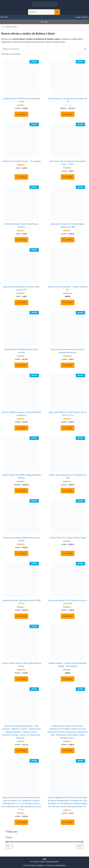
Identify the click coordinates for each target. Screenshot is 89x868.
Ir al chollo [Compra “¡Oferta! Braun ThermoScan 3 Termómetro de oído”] (68, 491)
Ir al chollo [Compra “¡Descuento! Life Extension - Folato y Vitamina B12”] (68, 302)
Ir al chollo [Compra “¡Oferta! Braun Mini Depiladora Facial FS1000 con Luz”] (21, 616)
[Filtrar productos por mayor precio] (80, 846)
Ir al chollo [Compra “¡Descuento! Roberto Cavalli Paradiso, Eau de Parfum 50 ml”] (68, 428)
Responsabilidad (53, 862)
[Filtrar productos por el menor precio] (9, 846)
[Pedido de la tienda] (44, 49)
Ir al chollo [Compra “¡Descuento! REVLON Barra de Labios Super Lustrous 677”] (21, 302)
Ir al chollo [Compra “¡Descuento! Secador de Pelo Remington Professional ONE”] (68, 240)
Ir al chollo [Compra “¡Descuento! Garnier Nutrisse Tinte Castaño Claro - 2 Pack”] (68, 177)
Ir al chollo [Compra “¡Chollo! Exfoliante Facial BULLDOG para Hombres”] (21, 240)
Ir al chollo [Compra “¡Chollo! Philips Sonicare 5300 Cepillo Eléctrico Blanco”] (21, 679)
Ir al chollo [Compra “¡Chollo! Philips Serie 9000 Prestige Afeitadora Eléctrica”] (21, 491)
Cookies (42, 862)
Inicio (4, 27)
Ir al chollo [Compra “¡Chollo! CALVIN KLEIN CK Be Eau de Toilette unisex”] (21, 114)
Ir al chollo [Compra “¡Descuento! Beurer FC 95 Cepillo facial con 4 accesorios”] (68, 616)
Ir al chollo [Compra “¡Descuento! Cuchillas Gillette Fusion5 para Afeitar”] (21, 553)
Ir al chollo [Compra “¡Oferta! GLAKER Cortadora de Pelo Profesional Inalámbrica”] (21, 428)
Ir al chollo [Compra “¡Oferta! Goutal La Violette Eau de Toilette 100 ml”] (68, 114)
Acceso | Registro (82, 17)
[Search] (57, 12)
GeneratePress (60, 865)
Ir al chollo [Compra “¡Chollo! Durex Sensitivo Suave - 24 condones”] (21, 177)
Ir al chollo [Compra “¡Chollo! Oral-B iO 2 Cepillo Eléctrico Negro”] (68, 553)
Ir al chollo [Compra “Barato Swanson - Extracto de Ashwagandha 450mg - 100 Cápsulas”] (68, 679)
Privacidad (34, 862)
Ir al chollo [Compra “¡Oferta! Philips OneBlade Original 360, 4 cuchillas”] (21, 365)
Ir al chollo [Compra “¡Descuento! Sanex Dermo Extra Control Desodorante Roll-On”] (68, 365)
